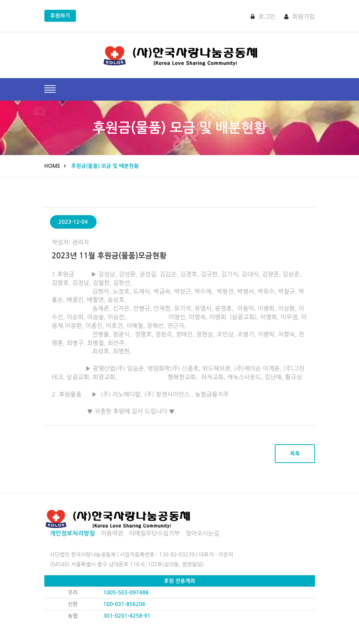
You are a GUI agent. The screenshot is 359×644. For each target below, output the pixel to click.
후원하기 (60, 16)
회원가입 (299, 17)
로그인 (263, 17)
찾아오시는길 (202, 533)
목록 (295, 454)
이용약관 (112, 533)
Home (52, 166)
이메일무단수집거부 (154, 533)
